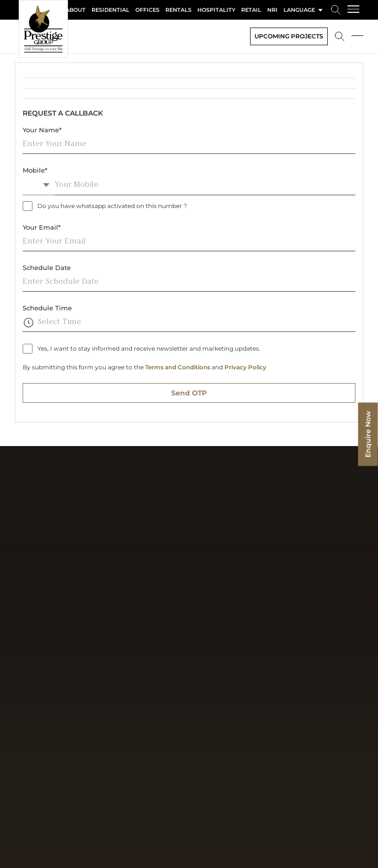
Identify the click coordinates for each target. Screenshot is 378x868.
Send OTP (189, 393)
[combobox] (39, 185)
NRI (272, 10)
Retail (251, 10)
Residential (110, 10)
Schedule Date (47, 268)
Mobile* (35, 170)
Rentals (178, 10)
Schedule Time (47, 308)
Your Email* (42, 227)
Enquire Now (368, 434)
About (76, 10)
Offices (147, 10)
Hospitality (216, 10)
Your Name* (42, 130)
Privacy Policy (245, 367)
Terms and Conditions (178, 367)
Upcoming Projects (289, 36)
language (304, 10)
